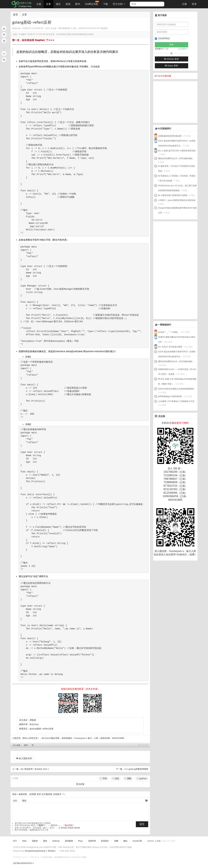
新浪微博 (69, 841)
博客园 (33, 720)
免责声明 (92, 841)
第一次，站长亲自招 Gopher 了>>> (33, 40)
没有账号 (57, 794)
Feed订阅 (137, 841)
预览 (24, 801)
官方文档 (119, 4)
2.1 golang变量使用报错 (136, 769)
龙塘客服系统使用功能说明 (170, 136)
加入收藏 (17, 745)
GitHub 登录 (171, 59)
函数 (128, 778)
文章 (48, 4)
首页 (15, 15)
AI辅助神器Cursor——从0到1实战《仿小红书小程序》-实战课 (177, 372)
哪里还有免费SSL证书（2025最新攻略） (176, 158)
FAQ (24, 841)
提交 (142, 824)
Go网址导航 (92, 3)
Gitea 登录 (171, 66)
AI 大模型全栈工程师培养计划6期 (173, 195)
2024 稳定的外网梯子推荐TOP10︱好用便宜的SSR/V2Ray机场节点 (177, 143)
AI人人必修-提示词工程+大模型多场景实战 (177, 151)
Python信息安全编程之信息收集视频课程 (176, 389)
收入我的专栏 (24, 758)
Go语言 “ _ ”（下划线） (169, 332)
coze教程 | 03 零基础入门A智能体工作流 (176, 401)
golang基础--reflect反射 (41, 729)
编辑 (15, 801)
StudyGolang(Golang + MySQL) (40, 851)
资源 (68, 4)
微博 (26, 745)
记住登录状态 (162, 38)
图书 (78, 4)
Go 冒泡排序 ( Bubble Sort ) (35, 769)
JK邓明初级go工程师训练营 (170, 396)
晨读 (45, 841)
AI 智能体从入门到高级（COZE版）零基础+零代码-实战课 (177, 178)
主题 (39, 4)
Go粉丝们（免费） (187, 555)
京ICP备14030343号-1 (23, 863)
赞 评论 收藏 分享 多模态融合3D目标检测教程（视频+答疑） (177, 381)
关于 (15, 841)
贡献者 (35, 841)
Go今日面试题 (164, 76)
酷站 (125, 841)
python (142, 778)
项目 (58, 4)
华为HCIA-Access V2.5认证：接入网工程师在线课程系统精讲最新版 (177, 188)
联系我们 (105, 841)
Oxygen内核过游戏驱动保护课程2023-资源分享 (177, 210)
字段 (103, 778)
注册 (184, 4)
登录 (194, 4)
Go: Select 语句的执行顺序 (170, 347)
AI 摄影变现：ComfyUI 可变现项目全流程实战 (176, 169)
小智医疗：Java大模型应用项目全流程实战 (177, 200)
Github (56, 841)
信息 (116, 778)
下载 (105, 4)
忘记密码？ (183, 49)
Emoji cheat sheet (70, 828)
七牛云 (72, 851)
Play (80, 841)
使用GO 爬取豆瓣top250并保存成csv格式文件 (177, 339)
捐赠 (116, 841)
